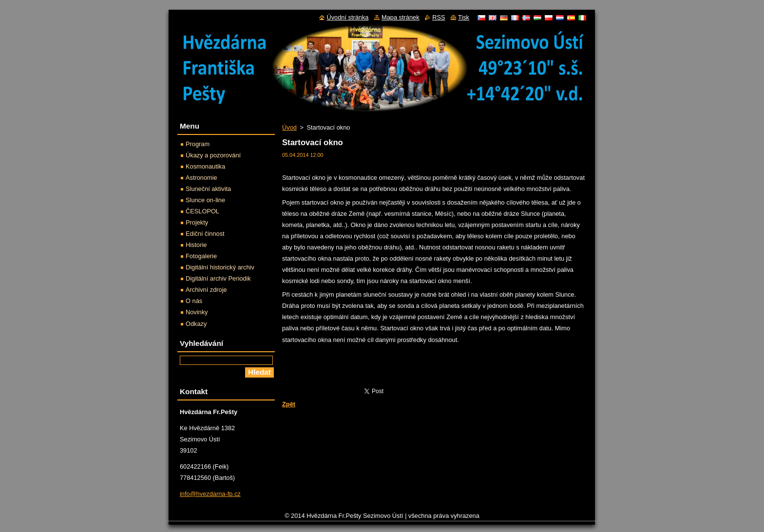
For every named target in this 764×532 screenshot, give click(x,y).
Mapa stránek (401, 17)
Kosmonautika (205, 166)
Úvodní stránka (347, 17)
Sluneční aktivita (208, 189)
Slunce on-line (205, 200)
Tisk (464, 17)
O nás (194, 301)
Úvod (289, 127)
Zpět (289, 404)
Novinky (197, 312)
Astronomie (201, 178)
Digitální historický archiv (220, 267)
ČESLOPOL (202, 211)
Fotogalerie (201, 256)
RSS (439, 17)
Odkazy (196, 324)
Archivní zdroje (206, 290)
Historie (196, 245)
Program (198, 144)
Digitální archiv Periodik (218, 278)
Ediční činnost (205, 234)
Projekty (197, 222)
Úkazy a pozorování (213, 155)
